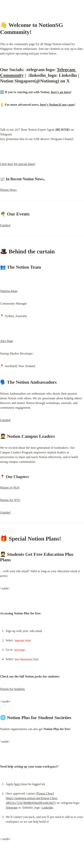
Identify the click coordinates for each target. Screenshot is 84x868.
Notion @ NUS (10, 488)
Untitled (5, 225)
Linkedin (47, 808)
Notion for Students (12, 689)
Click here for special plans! (18, 164)
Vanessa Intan (9, 291)
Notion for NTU (10, 500)
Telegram (12, 808)
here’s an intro (61, 92)
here (17, 784)
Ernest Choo (45, 793)
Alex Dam (6, 341)
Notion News (8, 190)
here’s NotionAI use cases (57, 105)
